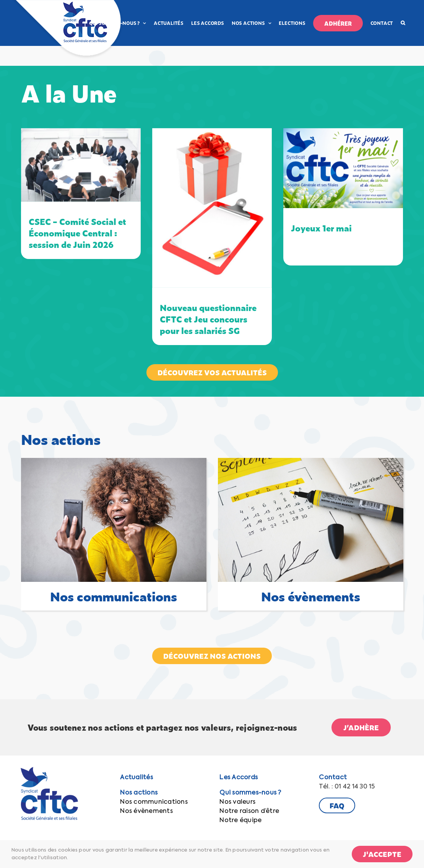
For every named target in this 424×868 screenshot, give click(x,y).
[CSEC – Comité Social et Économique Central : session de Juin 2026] (81, 165)
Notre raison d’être (249, 811)
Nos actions (139, 793)
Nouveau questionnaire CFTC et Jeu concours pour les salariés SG (208, 319)
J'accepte (382, 854)
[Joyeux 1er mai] (343, 168)
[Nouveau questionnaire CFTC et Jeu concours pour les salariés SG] (212, 208)
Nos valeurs (237, 802)
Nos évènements (146, 811)
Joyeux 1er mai (321, 228)
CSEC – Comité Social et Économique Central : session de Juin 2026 (77, 233)
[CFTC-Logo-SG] (49, 770)
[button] (403, 23)
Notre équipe (240, 821)
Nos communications (154, 802)
